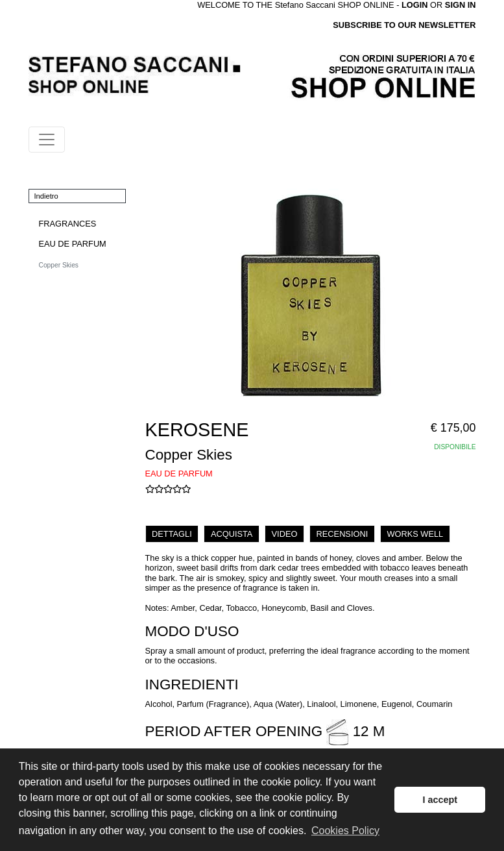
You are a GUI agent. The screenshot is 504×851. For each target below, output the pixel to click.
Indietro (46, 196)
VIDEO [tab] (285, 534)
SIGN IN (461, 5)
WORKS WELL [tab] (415, 534)
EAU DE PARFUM (73, 244)
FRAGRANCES (68, 224)
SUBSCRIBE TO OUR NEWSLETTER (404, 25)
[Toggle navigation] (47, 140)
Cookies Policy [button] (345, 831)
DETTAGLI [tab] (172, 534)
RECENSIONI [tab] (342, 534)
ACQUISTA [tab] (232, 534)
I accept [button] (440, 800)
